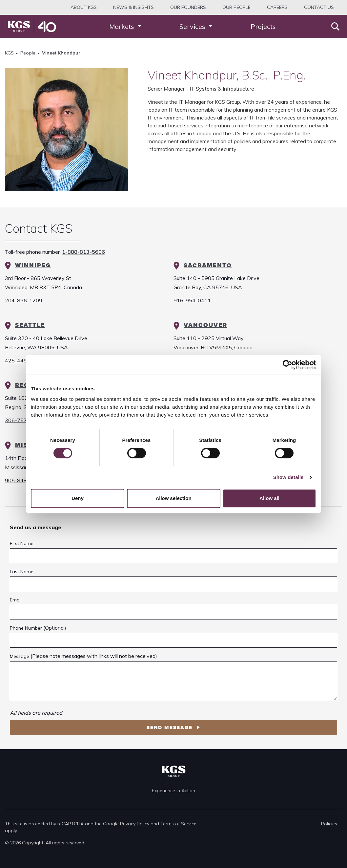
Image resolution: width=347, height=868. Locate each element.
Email (16, 600)
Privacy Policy (135, 824)
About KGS (84, 7)
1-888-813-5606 (83, 252)
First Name (22, 543)
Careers (277, 7)
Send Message (171, 727)
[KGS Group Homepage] (32, 27)
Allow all (269, 498)
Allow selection (173, 498)
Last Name (22, 572)
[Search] (335, 26)
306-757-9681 (24, 420)
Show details (288, 477)
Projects (263, 26)
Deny (78, 498)
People (28, 53)
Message (20, 656)
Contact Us (319, 7)
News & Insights (133, 7)
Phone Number (26, 628)
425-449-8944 (24, 360)
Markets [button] (122, 26)
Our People (236, 7)
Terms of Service (178, 824)
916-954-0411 (192, 300)
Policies (329, 824)
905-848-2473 (24, 480)
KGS (9, 53)
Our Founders (188, 7)
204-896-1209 (24, 300)
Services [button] (193, 26)
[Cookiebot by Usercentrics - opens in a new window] (287, 365)
